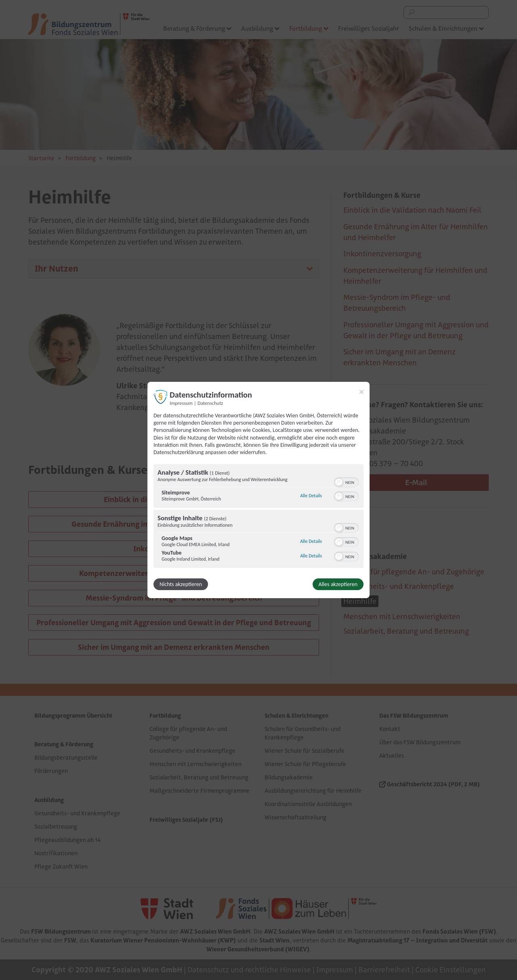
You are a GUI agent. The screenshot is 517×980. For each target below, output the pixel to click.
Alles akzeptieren (338, 584)
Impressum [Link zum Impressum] (181, 403)
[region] (258, 517)
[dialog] (258, 490)
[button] (339, 482)
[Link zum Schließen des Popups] (361, 392)
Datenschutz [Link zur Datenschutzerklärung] (210, 403)
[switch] (346, 482)
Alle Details (311, 496)
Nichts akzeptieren (181, 584)
